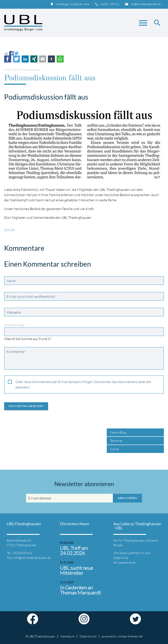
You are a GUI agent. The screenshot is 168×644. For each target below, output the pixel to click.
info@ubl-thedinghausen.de (146, 4)
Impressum (67, 636)
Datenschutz (88, 636)
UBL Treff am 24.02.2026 (74, 551)
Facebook (8, 59)
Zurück (10, 230)
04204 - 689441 (110, 4)
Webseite (14, 312)
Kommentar (16, 351)
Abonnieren (127, 498)
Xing (34, 59)
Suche (115, 449)
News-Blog (118, 432)
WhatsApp (60, 59)
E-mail (43, 59)
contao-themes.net (130, 636)
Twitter (16, 59)
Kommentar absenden (26, 406)
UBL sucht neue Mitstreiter (77, 570)
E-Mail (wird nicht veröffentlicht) (31, 296)
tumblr (51, 59)
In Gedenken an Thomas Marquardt (80, 590)
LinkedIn (25, 59)
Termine (116, 441)
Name (12, 281)
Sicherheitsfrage (15, 325)
